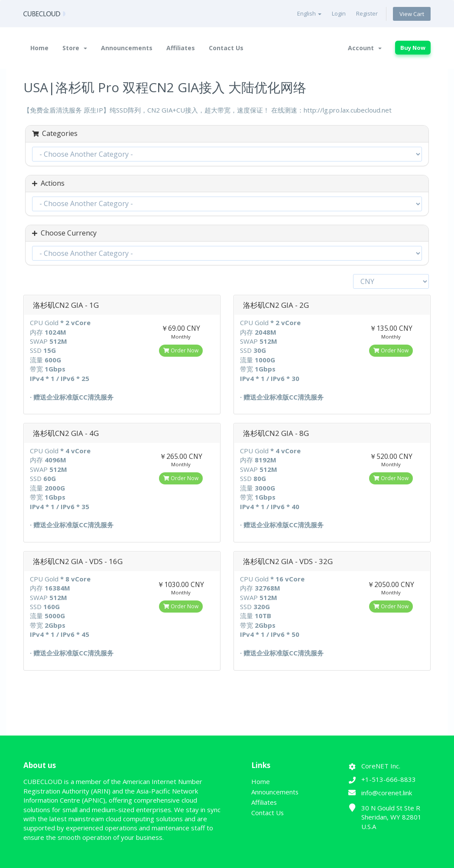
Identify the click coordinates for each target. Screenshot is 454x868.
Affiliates (181, 48)
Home (39, 48)
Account (365, 48)
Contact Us (226, 48)
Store (75, 48)
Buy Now (413, 48)
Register (367, 13)
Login (339, 13)
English (309, 13)
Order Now (181, 350)
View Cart (412, 14)
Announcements (127, 48)
